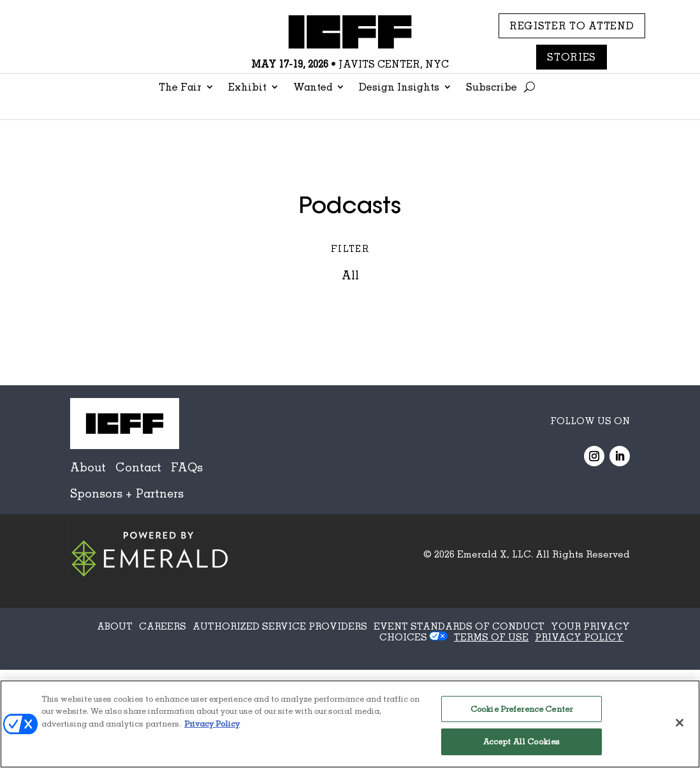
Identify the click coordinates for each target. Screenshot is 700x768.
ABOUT (115, 626)
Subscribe (492, 88)
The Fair (180, 88)
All (350, 275)
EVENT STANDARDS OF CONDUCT (459, 626)
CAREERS (163, 626)
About (88, 467)
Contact (138, 467)
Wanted (313, 88)
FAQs (187, 467)
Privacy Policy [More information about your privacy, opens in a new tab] (212, 723)
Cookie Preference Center (521, 709)
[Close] (680, 723)
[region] (350, 724)
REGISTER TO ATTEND (572, 26)
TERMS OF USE (491, 637)
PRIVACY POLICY (579, 637)
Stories (572, 57)
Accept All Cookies (521, 741)
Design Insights (399, 88)
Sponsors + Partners (127, 493)
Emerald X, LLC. (495, 554)
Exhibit (247, 88)
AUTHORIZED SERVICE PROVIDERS (280, 626)
